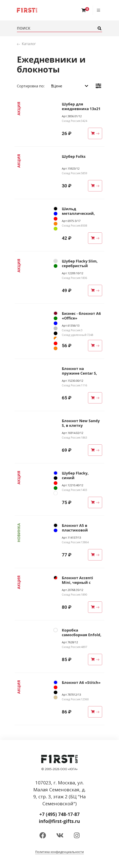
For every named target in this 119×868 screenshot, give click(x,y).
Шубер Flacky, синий (75, 475)
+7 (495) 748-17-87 (59, 814)
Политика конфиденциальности (59, 852)
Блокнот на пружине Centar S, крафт (79, 373)
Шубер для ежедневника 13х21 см (81, 109)
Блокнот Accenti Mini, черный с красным (77, 582)
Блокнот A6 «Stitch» (81, 682)
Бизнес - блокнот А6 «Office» (81, 316)
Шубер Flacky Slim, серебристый (80, 263)
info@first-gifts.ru (59, 821)
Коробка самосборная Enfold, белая (82, 635)
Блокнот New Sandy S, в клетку (81, 423)
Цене (57, 86)
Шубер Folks (74, 156)
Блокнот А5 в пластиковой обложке (75, 530)
